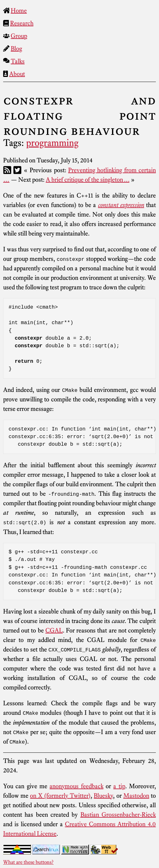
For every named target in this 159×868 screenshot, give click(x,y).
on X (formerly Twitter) (60, 795)
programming (52, 143)
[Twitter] (17, 170)
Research (22, 23)
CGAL (54, 630)
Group (19, 36)
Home (19, 10)
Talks (18, 61)
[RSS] (7, 170)
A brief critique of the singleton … (88, 179)
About (17, 74)
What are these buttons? (28, 861)
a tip (119, 785)
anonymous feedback (76, 785)
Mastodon (136, 795)
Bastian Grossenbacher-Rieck (118, 814)
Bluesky (103, 795)
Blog (16, 48)
